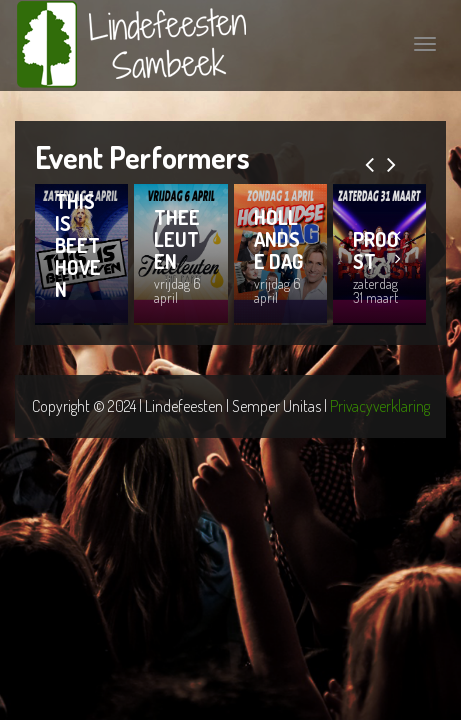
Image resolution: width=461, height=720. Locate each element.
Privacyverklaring (380, 406)
